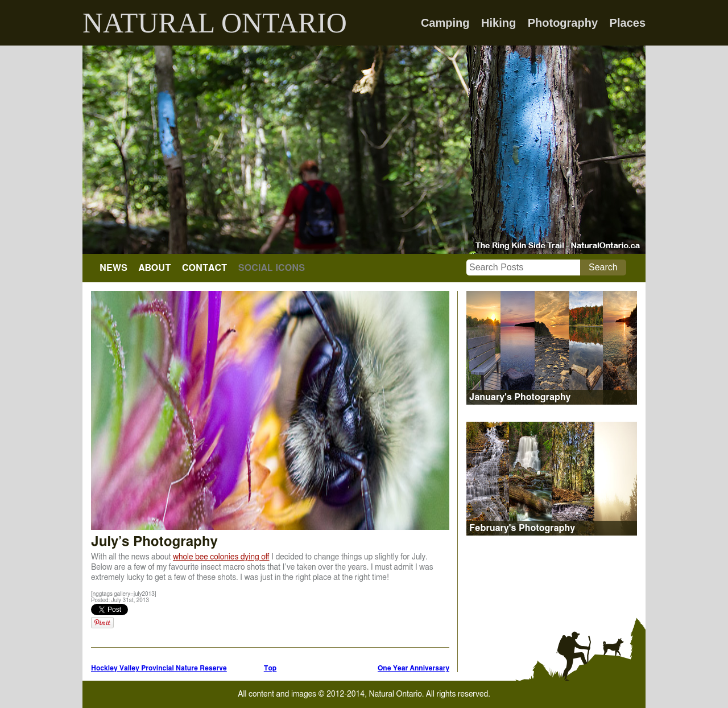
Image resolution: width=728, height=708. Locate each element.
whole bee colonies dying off (221, 557)
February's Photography (522, 528)
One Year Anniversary (413, 668)
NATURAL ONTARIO (215, 23)
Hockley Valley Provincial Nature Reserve (159, 668)
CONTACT (204, 268)
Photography (563, 23)
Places (628, 23)
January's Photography (520, 397)
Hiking (499, 23)
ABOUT (154, 268)
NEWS (113, 268)
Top (270, 668)
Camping (445, 23)
